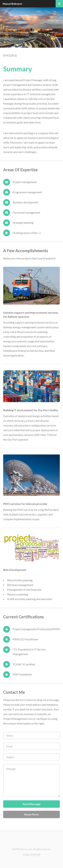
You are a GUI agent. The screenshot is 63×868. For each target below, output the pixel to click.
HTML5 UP (35, 855)
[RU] (14, 55)
